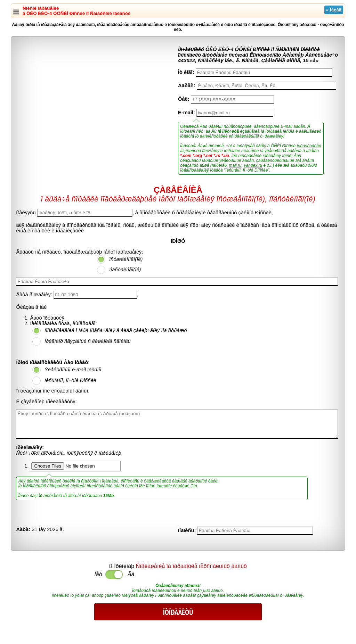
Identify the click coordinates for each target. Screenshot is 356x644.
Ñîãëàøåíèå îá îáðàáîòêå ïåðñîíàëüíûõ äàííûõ (191, 566)
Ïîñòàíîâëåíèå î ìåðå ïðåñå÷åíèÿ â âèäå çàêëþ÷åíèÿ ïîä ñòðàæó (116, 330)
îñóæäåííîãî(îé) (126, 259)
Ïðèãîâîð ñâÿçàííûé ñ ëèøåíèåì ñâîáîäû (88, 341)
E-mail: (187, 113)
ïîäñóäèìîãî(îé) (125, 270)
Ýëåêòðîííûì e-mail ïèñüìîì (73, 370)
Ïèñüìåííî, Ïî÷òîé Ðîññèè (70, 380)
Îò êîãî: (186, 72)
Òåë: (184, 99)
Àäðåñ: (187, 85)
